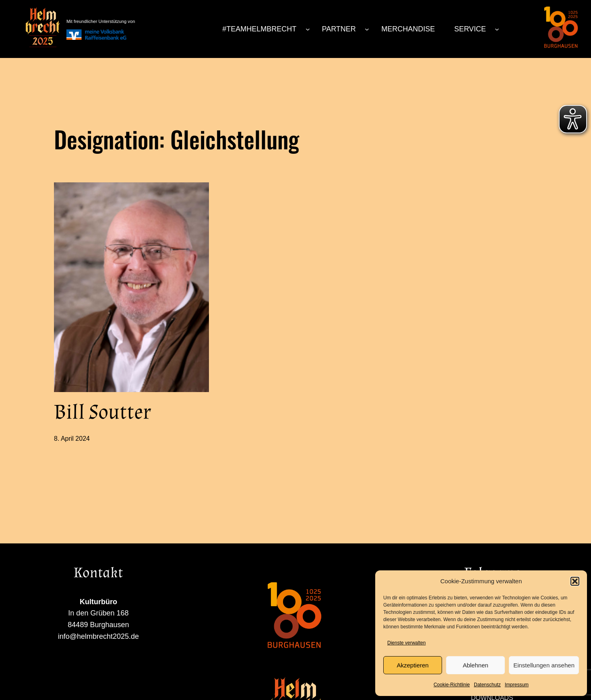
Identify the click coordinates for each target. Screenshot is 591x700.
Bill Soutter (102, 413)
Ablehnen (475, 665)
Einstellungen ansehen (544, 665)
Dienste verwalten (406, 643)
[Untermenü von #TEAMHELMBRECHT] (308, 29)
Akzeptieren (412, 665)
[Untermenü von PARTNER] (367, 29)
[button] (575, 581)
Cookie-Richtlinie (452, 685)
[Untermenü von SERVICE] (497, 29)
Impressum (517, 685)
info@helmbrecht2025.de (40, 667)
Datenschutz (487, 685)
